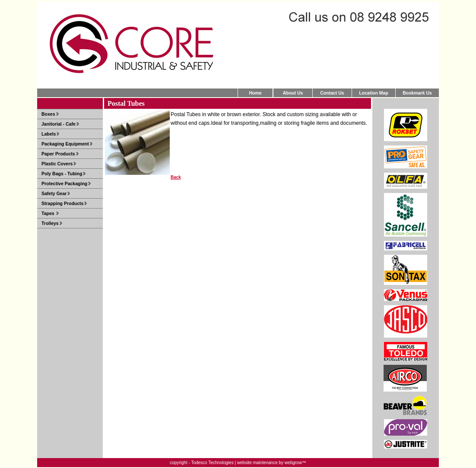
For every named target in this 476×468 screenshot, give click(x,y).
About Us (293, 93)
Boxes (48, 114)
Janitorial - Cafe (59, 124)
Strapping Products (62, 203)
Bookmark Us (417, 93)
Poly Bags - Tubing (62, 174)
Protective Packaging (64, 183)
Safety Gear (54, 193)
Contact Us (332, 93)
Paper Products (58, 154)
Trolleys (50, 223)
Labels (49, 134)
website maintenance (257, 463)
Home (255, 93)
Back (176, 177)
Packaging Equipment (65, 144)
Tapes (48, 213)
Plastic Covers (57, 164)
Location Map (374, 93)
